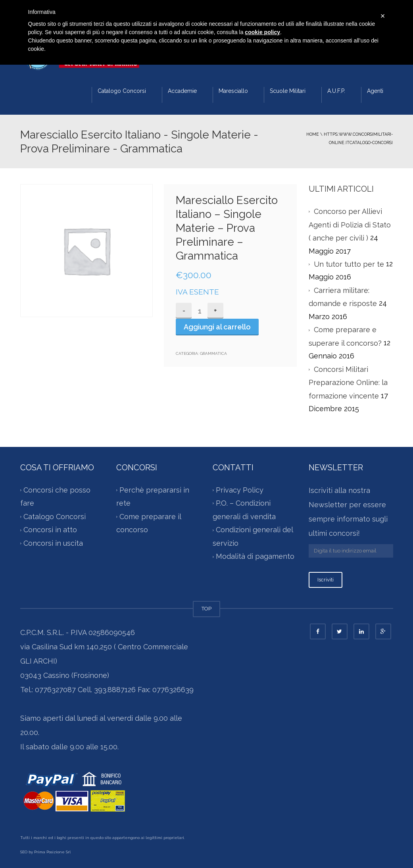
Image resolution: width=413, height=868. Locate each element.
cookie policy (262, 32)
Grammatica (213, 353)
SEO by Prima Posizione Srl (45, 852)
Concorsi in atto (50, 530)
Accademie (182, 91)
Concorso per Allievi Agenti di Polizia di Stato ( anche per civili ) (350, 225)
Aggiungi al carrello (217, 327)
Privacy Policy (240, 490)
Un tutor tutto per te (349, 264)
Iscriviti (326, 580)
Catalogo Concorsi (122, 91)
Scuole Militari (288, 91)
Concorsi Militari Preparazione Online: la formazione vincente (348, 383)
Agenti (375, 91)
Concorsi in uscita (53, 543)
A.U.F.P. (336, 91)
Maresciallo (233, 91)
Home (313, 134)
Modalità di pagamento (255, 556)
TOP (206, 609)
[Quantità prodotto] (200, 311)
